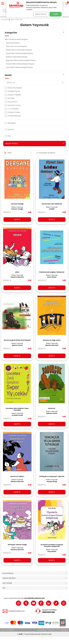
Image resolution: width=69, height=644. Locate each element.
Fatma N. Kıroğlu (17, 209)
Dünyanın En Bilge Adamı (52, 340)
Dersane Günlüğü (17, 204)
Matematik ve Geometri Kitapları (19, 50)
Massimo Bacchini (17, 277)
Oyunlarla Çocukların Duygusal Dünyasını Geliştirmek (52, 546)
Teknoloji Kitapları (13, 43)
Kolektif (52, 209)
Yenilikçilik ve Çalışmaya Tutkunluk (52, 476)
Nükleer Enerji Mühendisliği (17, 57)
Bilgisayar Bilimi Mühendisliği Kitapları (21, 60)
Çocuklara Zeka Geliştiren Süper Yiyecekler (17, 409)
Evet (56, 14)
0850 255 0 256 (49, 612)
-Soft (20, 634)
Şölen (17, 272)
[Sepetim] (66, 4)
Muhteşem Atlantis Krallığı (17, 545)
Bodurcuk (52, 408)
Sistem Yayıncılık (17, 207)
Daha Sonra (41, 14)
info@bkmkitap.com (17, 611)
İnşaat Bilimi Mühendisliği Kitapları (20, 53)
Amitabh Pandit (17, 415)
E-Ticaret (26, 634)
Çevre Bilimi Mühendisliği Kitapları (20, 67)
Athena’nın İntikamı (17, 476)
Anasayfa (4, 20)
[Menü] (3, 4)
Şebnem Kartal (17, 345)
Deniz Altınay (52, 277)
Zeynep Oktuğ (52, 482)
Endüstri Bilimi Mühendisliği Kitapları (20, 64)
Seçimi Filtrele (34, 143)
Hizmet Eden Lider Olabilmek (52, 204)
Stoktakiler (10, 123)
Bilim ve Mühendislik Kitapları (17, 39)
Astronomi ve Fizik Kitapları (17, 46)
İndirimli (9, 129)
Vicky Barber (52, 552)
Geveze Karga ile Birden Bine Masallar (17, 340)
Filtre (18, 153)
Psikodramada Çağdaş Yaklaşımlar (52, 272)
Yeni (8, 136)
